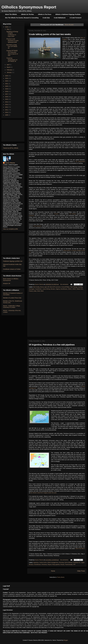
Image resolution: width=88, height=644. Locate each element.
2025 (7, 76)
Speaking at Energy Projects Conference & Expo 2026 (12, 34)
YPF (74, 564)
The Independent (80, 161)
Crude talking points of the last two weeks (50, 34)
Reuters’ (56, 214)
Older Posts (81, 571)
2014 (7, 102)
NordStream (64, 289)
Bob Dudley (36, 287)
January (9, 72)
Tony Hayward (37, 226)
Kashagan (32, 289)
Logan (83, 562)
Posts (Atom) (61, 577)
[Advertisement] (13, 130)
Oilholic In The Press (45, 14)
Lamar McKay (46, 289)
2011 (7, 110)
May (8, 29)
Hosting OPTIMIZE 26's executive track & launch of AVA (12, 53)
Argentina (36, 562)
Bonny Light (44, 287)
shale (35, 291)
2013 (7, 105)
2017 (7, 94)
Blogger (66, 640)
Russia (62, 564)
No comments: (65, 284)
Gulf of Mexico (69, 562)
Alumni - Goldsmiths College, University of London (12, 307)
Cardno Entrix (43, 562)
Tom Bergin (73, 214)
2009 (7, 115)
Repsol (50, 564)
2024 (7, 78)
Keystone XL (77, 562)
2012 (7, 107)
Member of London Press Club (12, 298)
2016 (7, 97)
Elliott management (53, 562)
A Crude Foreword (75, 18)
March (9, 67)
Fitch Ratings (74, 287)
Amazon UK (7, 283)
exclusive (31, 216)
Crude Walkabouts (60, 18)
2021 (7, 84)
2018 (7, 91)
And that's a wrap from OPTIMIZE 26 (12, 46)
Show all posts (69, 25)
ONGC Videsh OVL (78, 289)
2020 (7, 86)
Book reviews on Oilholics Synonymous (11, 280)
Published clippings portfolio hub (13, 261)
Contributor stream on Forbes (12, 269)
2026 (7, 27)
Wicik (42, 291)
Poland (31, 291)
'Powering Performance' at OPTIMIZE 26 (12, 60)
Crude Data (46, 18)
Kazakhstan (38, 289)
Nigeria (58, 289)
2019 (7, 89)
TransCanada (69, 564)
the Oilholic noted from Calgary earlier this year (43, 493)
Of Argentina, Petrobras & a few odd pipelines (52, 345)
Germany (61, 562)
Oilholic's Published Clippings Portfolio (68, 14)
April (8, 65)
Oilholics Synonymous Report (29, 7)
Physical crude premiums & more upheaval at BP (12, 41)
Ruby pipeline (56, 564)
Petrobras (44, 564)
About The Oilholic (11, 14)
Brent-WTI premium (55, 287)
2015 (7, 99)
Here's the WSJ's (80, 549)
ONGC (70, 289)
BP (48, 287)
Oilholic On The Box (27, 14)
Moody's (53, 289)
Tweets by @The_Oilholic (11, 148)
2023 (7, 81)
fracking (80, 287)
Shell (38, 291)
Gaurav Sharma (10, 163)
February (10, 70)
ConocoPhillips (65, 287)
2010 (7, 112)
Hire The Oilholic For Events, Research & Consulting (22, 18)
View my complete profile (10, 229)
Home (53, 571)
